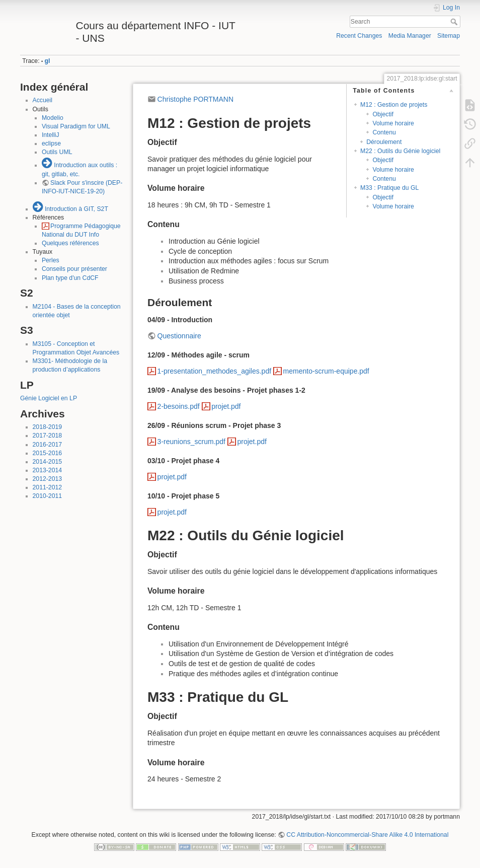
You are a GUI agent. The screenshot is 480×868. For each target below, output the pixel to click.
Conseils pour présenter (74, 269)
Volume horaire (393, 123)
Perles (51, 260)
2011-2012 (48, 487)
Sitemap (449, 36)
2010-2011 (48, 496)
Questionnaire (179, 336)
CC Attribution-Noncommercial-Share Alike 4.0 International (367, 835)
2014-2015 (48, 462)
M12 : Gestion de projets (394, 105)
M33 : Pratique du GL (389, 188)
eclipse (51, 143)
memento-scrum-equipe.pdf (326, 371)
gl (48, 61)
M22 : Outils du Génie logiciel (400, 151)
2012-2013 (48, 479)
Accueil (43, 100)
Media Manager (410, 36)
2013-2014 (48, 470)
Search (455, 22)
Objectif (383, 114)
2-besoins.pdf (179, 406)
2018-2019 (48, 427)
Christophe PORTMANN (195, 99)
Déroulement (384, 142)
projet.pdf (226, 406)
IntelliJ (51, 135)
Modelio (53, 118)
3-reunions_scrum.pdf (191, 442)
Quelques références (70, 243)
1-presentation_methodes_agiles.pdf (215, 371)
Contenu (384, 132)
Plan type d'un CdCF (70, 278)
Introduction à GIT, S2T (76, 209)
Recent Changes (359, 36)
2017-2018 (48, 436)
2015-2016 (48, 453)
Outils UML (57, 152)
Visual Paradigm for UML (76, 126)
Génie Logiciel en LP (49, 398)
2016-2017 (48, 445)
